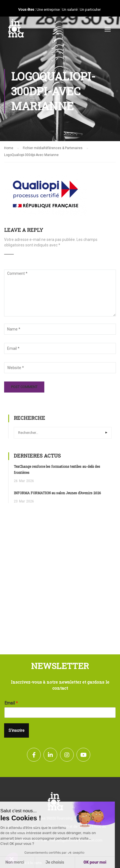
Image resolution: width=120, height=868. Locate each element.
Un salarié (70, 10)
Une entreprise (48, 10)
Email (11, 703)
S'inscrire (17, 730)
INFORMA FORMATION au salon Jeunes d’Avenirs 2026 (57, 493)
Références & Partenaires (63, 148)
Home (9, 148)
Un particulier (90, 10)
